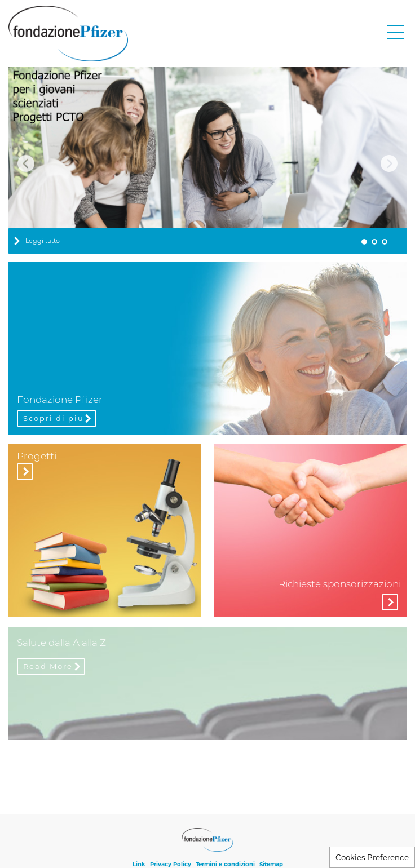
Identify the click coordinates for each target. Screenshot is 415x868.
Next (389, 163)
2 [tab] (374, 242)
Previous (26, 163)
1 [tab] (364, 242)
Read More (48, 666)
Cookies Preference (372, 857)
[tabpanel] (207, 160)
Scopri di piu (54, 418)
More (390, 602)
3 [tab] (385, 242)
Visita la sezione (25, 471)
